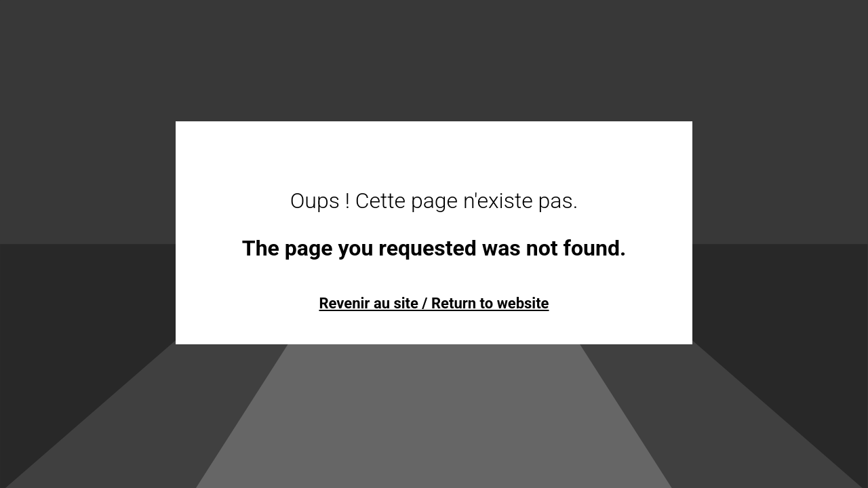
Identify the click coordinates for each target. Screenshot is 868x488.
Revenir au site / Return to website (434, 303)
